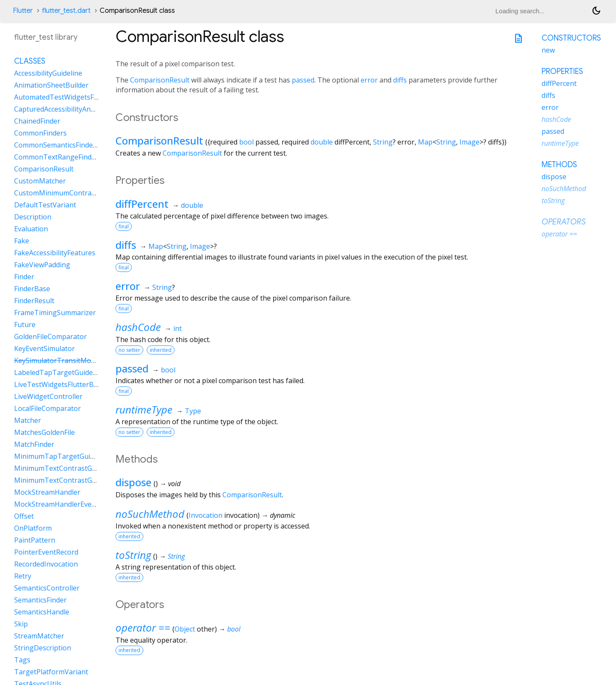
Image (469, 142)
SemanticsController (47, 588)
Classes (30, 61)
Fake (22, 241)
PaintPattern (35, 540)
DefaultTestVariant (45, 205)
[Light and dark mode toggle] (596, 11)
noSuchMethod (150, 514)
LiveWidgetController (48, 396)
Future (25, 325)
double (322, 142)
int (178, 328)
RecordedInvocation (46, 564)
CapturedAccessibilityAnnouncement (73, 109)
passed (303, 80)
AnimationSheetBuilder (51, 85)
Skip (21, 624)
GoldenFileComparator (50, 337)
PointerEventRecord (46, 552)
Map (425, 142)
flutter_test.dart (66, 11)
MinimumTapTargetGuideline (62, 456)
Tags (22, 660)
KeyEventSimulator (44, 348)
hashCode (138, 327)
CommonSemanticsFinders (57, 145)
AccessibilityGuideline (48, 73)
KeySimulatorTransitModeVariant (68, 360)
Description (33, 217)
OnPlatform (33, 528)
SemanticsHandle (42, 612)
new (548, 50)
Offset (24, 516)
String (383, 142)
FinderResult (34, 301)
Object (185, 629)
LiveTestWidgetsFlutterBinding (64, 384)
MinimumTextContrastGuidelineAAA (72, 480)
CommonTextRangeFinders (58, 157)
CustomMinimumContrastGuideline (71, 193)
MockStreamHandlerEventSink (63, 504)
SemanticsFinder (40, 600)
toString (133, 555)
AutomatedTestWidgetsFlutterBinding (75, 97)
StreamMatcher (39, 636)
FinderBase (32, 289)
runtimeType (144, 409)
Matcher (28, 420)
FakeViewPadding (42, 265)
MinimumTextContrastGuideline (66, 468)
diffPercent (142, 204)
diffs (400, 80)
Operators (564, 222)
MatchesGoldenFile (44, 432)
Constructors (571, 38)
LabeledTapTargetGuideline (59, 372)
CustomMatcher (40, 181)
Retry (23, 576)
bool (246, 142)
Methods (559, 165)
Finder (24, 277)
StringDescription (43, 648)
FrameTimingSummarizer (55, 313)
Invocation (206, 515)
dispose (133, 482)
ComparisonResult (160, 80)
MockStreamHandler (47, 492)
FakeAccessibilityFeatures (55, 253)
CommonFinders (40, 133)
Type (193, 411)
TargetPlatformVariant (51, 672)
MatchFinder (34, 444)
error (369, 80)
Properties (562, 71)
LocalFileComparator (47, 408)
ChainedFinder (37, 121)
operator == (143, 627)
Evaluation (31, 229)
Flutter (23, 11)
